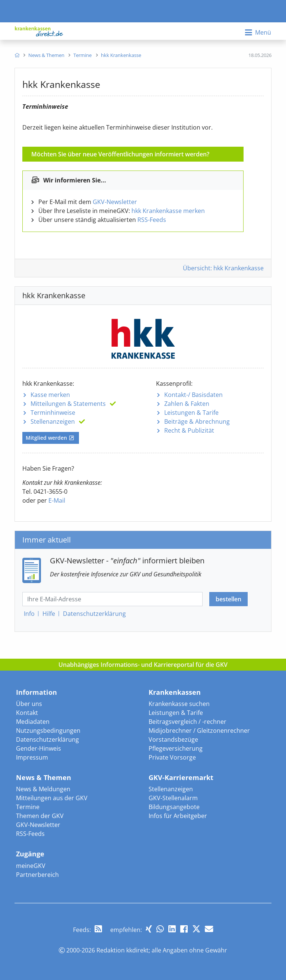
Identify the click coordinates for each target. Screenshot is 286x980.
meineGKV (31, 866)
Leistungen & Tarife (191, 413)
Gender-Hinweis (39, 748)
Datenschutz (94, 614)
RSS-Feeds (152, 220)
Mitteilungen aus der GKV (52, 798)
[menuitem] (17, 55)
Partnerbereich (37, 875)
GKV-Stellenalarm (173, 798)
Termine (28, 807)
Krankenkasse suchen (179, 704)
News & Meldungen (43, 789)
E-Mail (57, 500)
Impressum (32, 757)
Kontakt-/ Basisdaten (193, 395)
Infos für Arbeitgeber (178, 816)
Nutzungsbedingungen (48, 731)
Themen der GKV (40, 816)
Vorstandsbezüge (173, 739)
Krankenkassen (175, 692)
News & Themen (44, 777)
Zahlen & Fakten (187, 404)
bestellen (228, 599)
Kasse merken (50, 395)
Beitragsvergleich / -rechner (188, 722)
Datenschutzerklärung (47, 739)
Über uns (29, 704)
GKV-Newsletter (115, 202)
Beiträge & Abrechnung (197, 421)
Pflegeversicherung (176, 748)
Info (29, 614)
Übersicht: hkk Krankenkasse (223, 268)
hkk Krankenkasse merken (168, 211)
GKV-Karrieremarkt (181, 777)
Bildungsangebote (174, 807)
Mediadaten (33, 722)
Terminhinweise (53, 413)
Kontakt (27, 713)
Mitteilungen (68, 404)
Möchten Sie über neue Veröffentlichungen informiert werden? (120, 154)
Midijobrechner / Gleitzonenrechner (199, 731)
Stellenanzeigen (53, 421)
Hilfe (49, 614)
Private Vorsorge (172, 757)
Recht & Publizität (189, 430)
